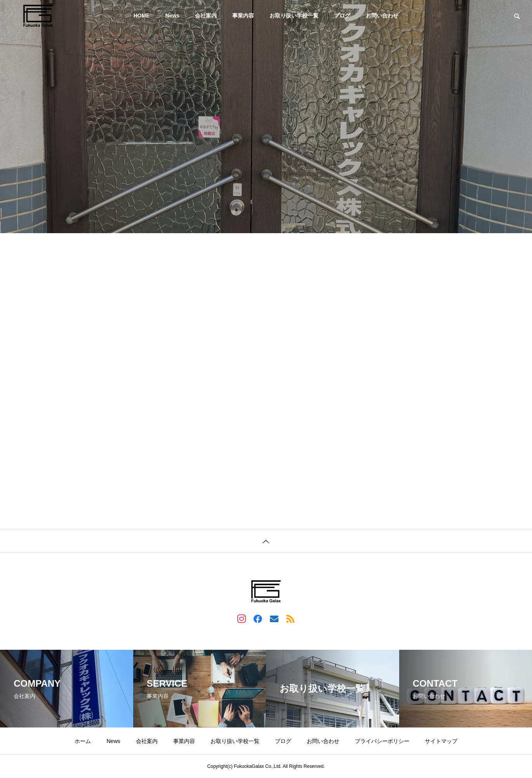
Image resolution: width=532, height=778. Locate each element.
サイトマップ (441, 741)
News (173, 16)
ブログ (342, 16)
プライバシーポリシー (382, 741)
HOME (142, 16)
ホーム (83, 741)
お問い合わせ (382, 16)
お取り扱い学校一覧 (294, 16)
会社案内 (206, 16)
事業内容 (243, 16)
